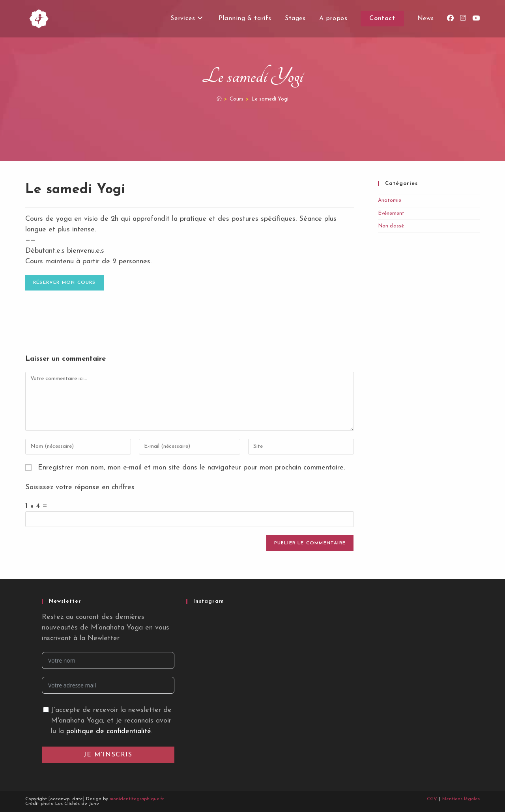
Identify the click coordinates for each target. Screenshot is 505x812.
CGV (432, 799)
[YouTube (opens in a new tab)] (476, 18)
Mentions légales (461, 799)
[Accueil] (219, 99)
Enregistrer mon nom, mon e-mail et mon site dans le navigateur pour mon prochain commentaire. (191, 468)
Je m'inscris (108, 755)
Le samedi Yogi (270, 99)
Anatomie (390, 200)
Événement (391, 213)
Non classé (391, 226)
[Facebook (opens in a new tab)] (450, 18)
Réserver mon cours (65, 283)
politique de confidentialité (109, 731)
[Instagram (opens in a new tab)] (463, 18)
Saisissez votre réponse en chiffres (80, 487)
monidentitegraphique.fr (137, 799)
